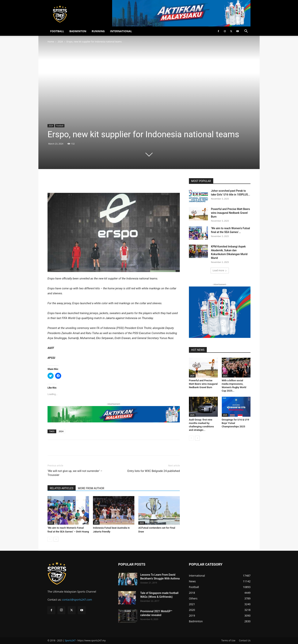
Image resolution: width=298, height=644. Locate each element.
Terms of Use (228, 640)
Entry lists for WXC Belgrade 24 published (154, 471)
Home (51, 42)
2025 (51, 523)
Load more (220, 270)
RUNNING (98, 31)
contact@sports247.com (77, 600)
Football (60, 126)
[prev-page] (50, 539)
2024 (60, 42)
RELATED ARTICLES (62, 488)
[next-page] (56, 539)
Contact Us (245, 640)
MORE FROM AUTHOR (91, 488)
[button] (246, 32)
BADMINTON (78, 31)
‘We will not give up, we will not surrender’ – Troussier (75, 473)
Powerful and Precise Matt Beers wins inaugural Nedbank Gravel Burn (230, 213)
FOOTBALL (57, 31)
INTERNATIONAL (121, 31)
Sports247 (70, 640)
